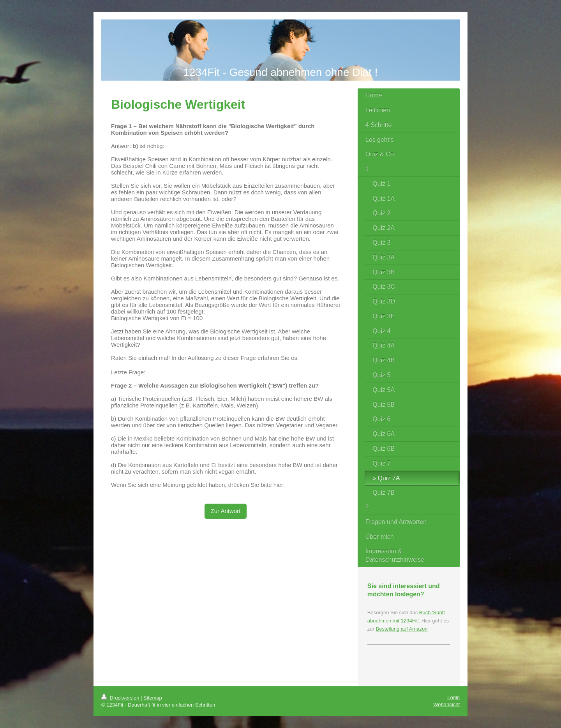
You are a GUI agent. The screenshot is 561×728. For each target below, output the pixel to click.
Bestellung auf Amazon (401, 629)
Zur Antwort (226, 511)
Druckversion (121, 698)
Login (453, 697)
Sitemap (153, 698)
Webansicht (446, 704)
